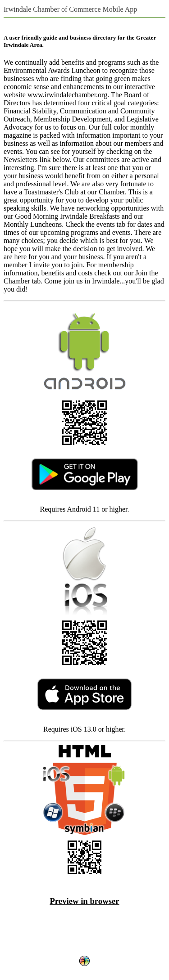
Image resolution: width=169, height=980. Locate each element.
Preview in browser (84, 901)
